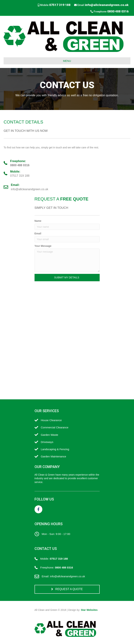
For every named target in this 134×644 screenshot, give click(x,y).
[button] (67, 277)
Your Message (43, 246)
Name (38, 221)
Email (38, 233)
